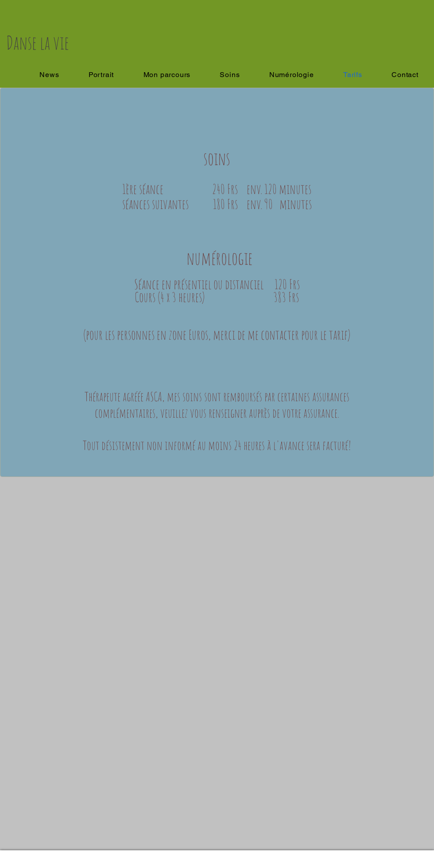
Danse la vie (38, 42)
